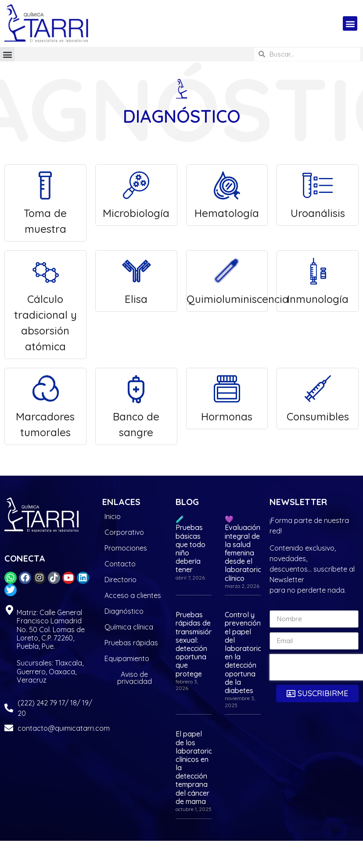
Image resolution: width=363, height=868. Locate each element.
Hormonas (227, 398)
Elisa (136, 280)
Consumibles (318, 398)
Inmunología (318, 280)
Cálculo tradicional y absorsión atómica (45, 304)
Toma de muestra (45, 202)
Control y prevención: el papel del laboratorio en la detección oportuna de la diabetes (243, 653)
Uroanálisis (318, 194)
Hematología (227, 194)
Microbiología (136, 194)
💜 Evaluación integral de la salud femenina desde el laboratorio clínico (243, 548)
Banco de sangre (136, 406)
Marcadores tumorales (45, 406)
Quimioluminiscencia (227, 280)
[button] (350, 23)
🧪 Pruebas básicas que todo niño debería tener (190, 544)
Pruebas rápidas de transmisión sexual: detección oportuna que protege (194, 644)
